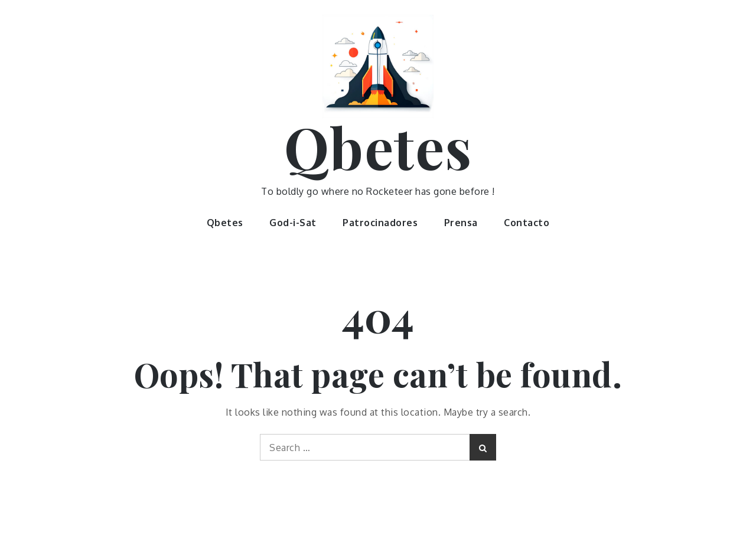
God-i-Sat (293, 223)
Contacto (527, 223)
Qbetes (378, 146)
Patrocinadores (380, 223)
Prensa (461, 223)
